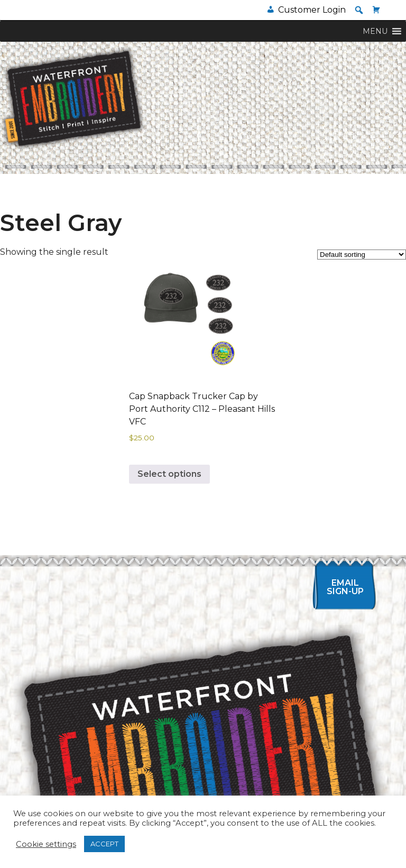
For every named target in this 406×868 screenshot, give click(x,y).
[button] (359, 10)
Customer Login (312, 10)
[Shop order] (362, 255)
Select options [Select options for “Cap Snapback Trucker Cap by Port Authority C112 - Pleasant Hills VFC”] (169, 474)
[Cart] (376, 10)
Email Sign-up (345, 587)
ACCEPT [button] (104, 844)
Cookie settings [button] (46, 844)
